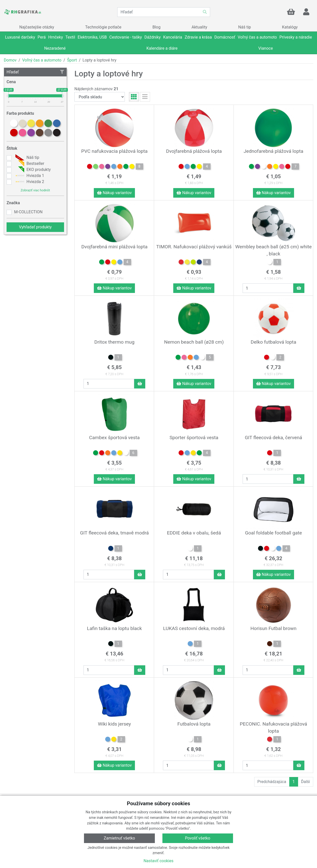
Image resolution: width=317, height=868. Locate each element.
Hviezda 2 (29, 182)
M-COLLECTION (28, 212)
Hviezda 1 (29, 176)
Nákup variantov (114, 193)
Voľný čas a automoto (42, 60)
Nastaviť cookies (158, 861)
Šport (72, 60)
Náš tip (27, 158)
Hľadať (35, 72)
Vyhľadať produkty (35, 227)
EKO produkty (32, 170)
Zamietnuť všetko (119, 838)
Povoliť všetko (198, 838)
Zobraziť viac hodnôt (35, 190)
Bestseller (29, 164)
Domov (10, 60)
